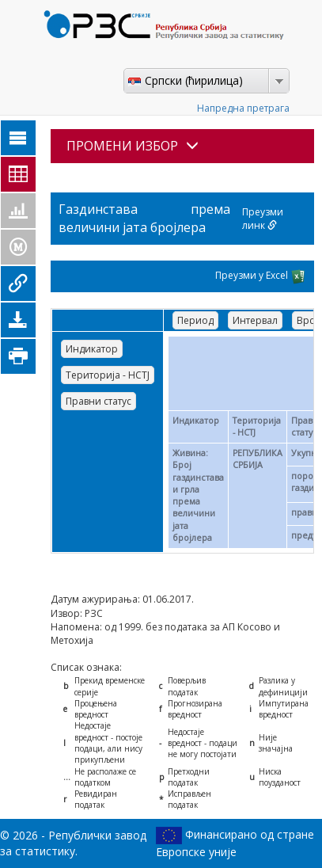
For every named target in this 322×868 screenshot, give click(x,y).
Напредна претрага (243, 108)
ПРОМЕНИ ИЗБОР (133, 146)
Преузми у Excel (261, 276)
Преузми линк (263, 219)
